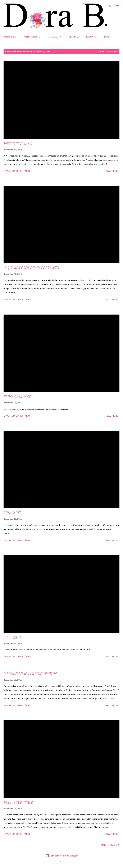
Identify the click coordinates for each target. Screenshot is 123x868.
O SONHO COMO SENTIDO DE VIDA (30, 674)
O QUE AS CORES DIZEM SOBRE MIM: (32, 268)
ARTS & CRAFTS (32, 37)
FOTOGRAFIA (54, 37)
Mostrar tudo (108, 51)
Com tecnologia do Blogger (62, 856)
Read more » (113, 171)
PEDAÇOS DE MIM (17, 397)
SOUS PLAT (12, 513)
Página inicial (10, 37)
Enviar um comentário (17, 171)
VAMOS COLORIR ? (18, 143)
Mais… (107, 37)
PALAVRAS (92, 37)
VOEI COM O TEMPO (18, 802)
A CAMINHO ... (14, 637)
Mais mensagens (110, 845)
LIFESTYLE (74, 37)
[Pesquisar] (111, 5)
